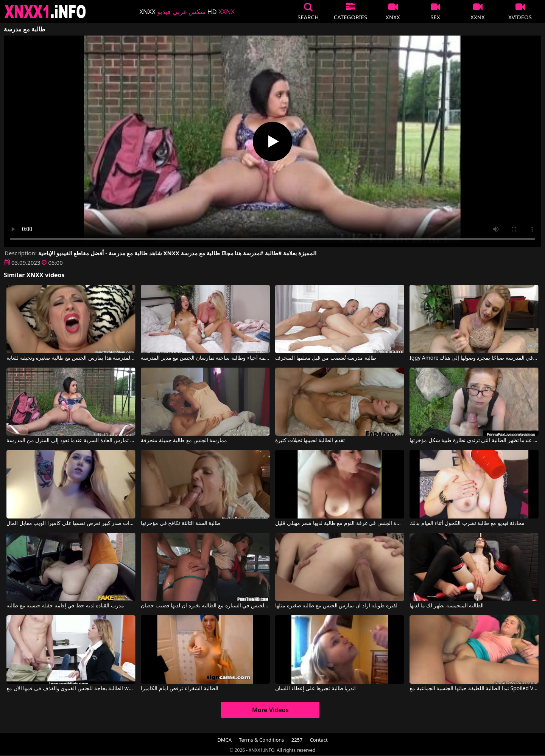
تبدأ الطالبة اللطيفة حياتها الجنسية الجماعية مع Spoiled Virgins (474, 689)
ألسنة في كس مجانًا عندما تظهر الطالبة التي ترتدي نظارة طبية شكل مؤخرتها (474, 441)
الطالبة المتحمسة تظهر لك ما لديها (447, 606)
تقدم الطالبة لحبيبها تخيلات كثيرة (310, 441)
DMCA (224, 740)
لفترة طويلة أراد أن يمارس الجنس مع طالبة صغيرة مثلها (336, 606)
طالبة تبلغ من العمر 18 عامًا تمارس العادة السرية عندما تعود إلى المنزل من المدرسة (71, 441)
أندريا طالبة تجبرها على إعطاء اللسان (315, 689)
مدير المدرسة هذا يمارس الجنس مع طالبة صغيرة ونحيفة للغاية (71, 358)
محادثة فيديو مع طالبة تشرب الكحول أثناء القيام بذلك (467, 523)
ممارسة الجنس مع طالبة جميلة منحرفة (184, 441)
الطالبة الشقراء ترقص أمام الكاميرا (180, 689)
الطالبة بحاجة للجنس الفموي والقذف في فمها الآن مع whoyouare (71, 689)
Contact (319, 740)
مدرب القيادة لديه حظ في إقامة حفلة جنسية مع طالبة (65, 606)
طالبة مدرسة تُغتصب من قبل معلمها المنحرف (326, 358)
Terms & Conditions (261, 740)
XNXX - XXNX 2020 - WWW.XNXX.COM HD (45, 12)
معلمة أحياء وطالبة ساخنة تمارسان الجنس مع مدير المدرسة (205, 358)
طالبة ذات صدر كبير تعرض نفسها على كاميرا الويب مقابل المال (71, 523)
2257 (297, 740)
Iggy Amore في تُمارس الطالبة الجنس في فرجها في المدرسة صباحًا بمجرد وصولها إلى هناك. (474, 358)
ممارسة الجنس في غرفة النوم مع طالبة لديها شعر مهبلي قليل (340, 523)
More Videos (270, 710)
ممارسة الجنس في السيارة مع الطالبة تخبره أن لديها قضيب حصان (205, 606)
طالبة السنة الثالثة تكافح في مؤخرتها (181, 523)
